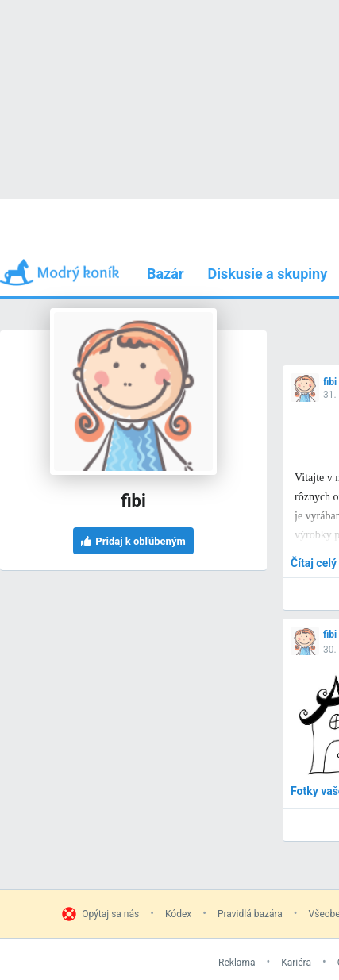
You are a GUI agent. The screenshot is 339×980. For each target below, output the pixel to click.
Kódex (178, 914)
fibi (330, 382)
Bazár (166, 274)
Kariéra (296, 963)
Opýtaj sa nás (110, 914)
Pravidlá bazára (250, 914)
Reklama (237, 963)
